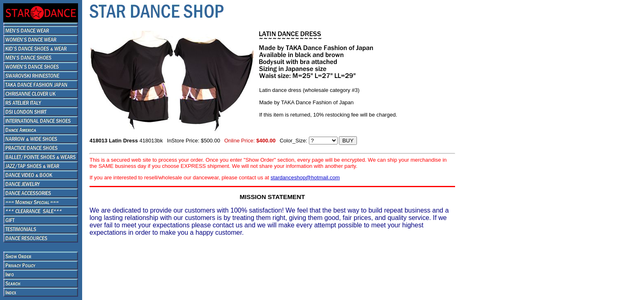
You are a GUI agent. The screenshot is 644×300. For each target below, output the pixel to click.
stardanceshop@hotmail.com (305, 177)
